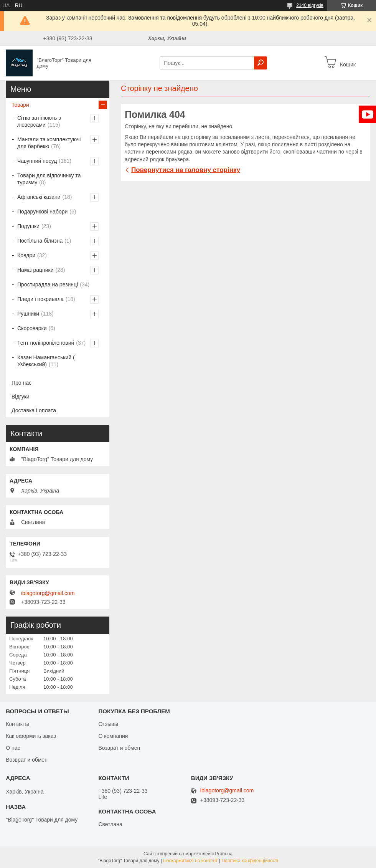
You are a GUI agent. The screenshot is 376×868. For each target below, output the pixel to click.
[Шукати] (261, 63)
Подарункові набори (42, 212)
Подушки (28, 226)
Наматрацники (35, 270)
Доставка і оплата (34, 410)
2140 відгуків (310, 5)
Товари (20, 105)
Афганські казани (39, 197)
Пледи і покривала (40, 299)
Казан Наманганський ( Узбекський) (46, 361)
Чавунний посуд (37, 161)
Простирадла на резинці (48, 284)
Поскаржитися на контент (190, 861)
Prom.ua (224, 854)
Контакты (17, 724)
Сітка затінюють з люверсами (39, 121)
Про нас (21, 383)
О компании (113, 736)
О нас (13, 748)
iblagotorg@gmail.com (48, 593)
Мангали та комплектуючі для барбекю (49, 143)
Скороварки (32, 328)
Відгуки (21, 397)
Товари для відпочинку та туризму (49, 179)
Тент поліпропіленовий (46, 343)
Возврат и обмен (27, 760)
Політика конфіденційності (250, 861)
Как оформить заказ (31, 736)
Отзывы (108, 724)
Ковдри (26, 255)
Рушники (28, 314)
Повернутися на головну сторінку (186, 170)
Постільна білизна (40, 241)
